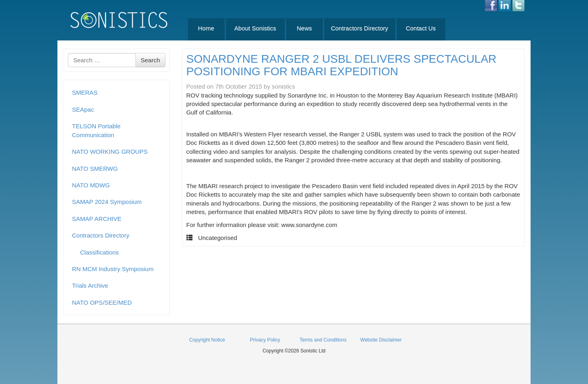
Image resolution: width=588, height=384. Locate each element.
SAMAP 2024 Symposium (107, 202)
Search (150, 60)
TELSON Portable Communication (96, 130)
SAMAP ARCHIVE (97, 219)
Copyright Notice (207, 340)
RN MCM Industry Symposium (113, 269)
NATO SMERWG (95, 169)
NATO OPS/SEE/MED (102, 302)
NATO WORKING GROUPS (110, 152)
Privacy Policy (265, 340)
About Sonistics (255, 28)
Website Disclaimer (381, 340)
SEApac (83, 109)
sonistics (283, 86)
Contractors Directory (360, 28)
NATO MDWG (91, 185)
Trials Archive (90, 285)
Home (206, 28)
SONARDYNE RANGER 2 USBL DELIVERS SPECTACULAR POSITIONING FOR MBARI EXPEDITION (342, 65)
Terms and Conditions (323, 340)
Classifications (99, 252)
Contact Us (421, 28)
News (305, 28)
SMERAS (85, 92)
